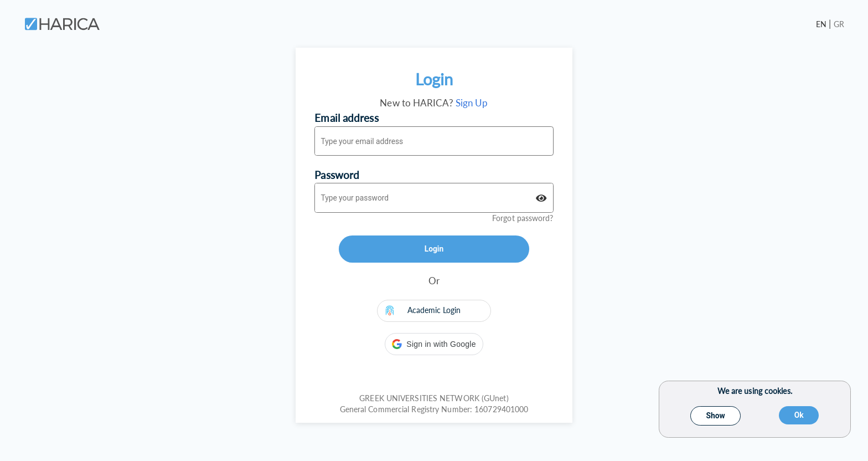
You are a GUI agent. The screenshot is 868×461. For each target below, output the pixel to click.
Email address (346, 118)
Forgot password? (523, 218)
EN (822, 24)
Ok (799, 415)
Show (716, 416)
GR (839, 24)
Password (337, 175)
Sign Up (472, 103)
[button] (434, 344)
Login (434, 249)
